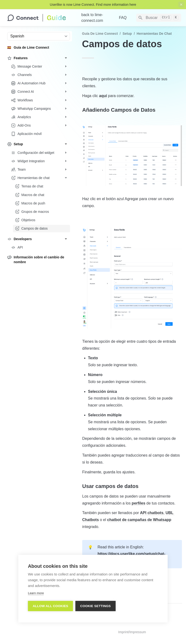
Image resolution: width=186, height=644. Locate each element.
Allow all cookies (50, 606)
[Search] (159, 18)
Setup (127, 34)
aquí (103, 96)
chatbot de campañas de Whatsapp (139, 520)
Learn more (36, 593)
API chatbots (152, 513)
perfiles (138, 503)
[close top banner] (181, 5)
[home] (40, 18)
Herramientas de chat (154, 34)
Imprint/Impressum (132, 632)
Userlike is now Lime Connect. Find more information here (93, 5)
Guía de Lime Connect (100, 34)
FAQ (123, 18)
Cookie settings (96, 606)
